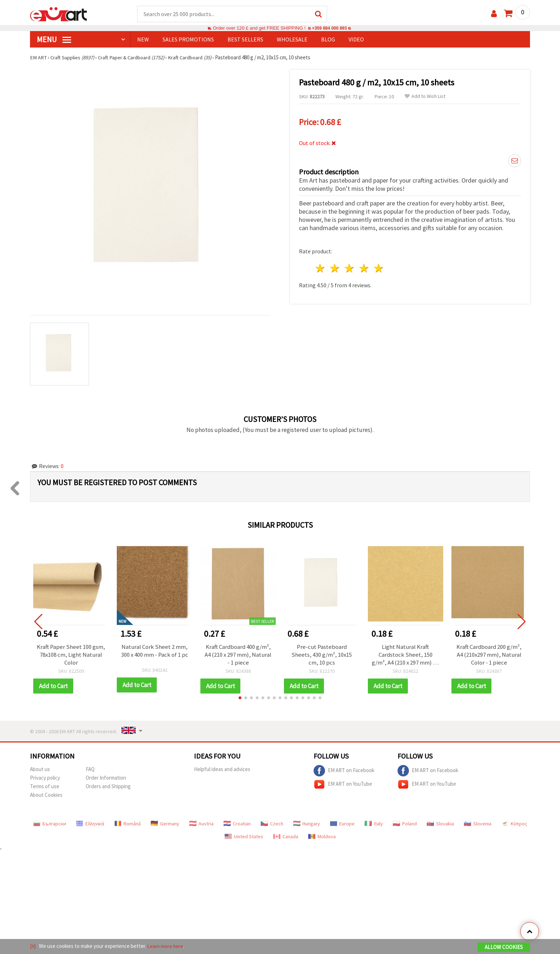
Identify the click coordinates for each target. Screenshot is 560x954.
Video (356, 40)
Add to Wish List (425, 97)
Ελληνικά (90, 824)
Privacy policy (45, 778)
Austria (201, 824)
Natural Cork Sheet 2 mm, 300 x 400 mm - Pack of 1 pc (154, 651)
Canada (286, 837)
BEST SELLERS (245, 40)
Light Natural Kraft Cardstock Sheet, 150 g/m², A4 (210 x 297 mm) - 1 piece (406, 655)
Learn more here (166, 946)
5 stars (379, 267)
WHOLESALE (292, 40)
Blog (328, 40)
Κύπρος (514, 824)
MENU (54, 40)
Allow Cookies (504, 947)
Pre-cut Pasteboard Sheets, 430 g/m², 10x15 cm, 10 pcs (322, 655)
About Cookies (46, 795)
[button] (240, 698)
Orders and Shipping (108, 787)
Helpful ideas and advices (222, 769)
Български (50, 824)
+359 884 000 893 (329, 28)
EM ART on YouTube (343, 785)
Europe (342, 824)
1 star (321, 267)
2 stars (335, 267)
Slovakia (440, 824)
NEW (143, 40)
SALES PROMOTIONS (188, 40)
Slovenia (478, 824)
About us (40, 769)
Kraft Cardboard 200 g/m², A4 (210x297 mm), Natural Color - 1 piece (489, 655)
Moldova (322, 837)
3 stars (350, 267)
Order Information (106, 778)
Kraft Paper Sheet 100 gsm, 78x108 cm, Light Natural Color (71, 655)
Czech (272, 824)
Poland (405, 824)
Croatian (237, 824)
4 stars (364, 267)
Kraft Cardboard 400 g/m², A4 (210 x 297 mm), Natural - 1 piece (238, 655)
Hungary (307, 824)
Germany (165, 824)
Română (127, 824)
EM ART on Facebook (344, 771)
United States (244, 837)
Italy (374, 824)
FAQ (90, 769)
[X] (33, 946)
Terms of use (45, 787)
